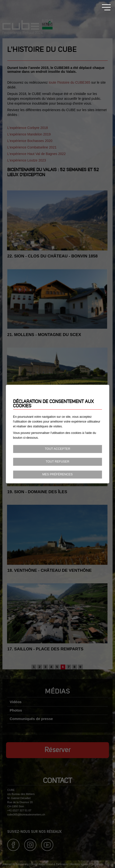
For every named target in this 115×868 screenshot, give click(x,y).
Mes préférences (57, 474)
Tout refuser (58, 462)
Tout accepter (57, 449)
